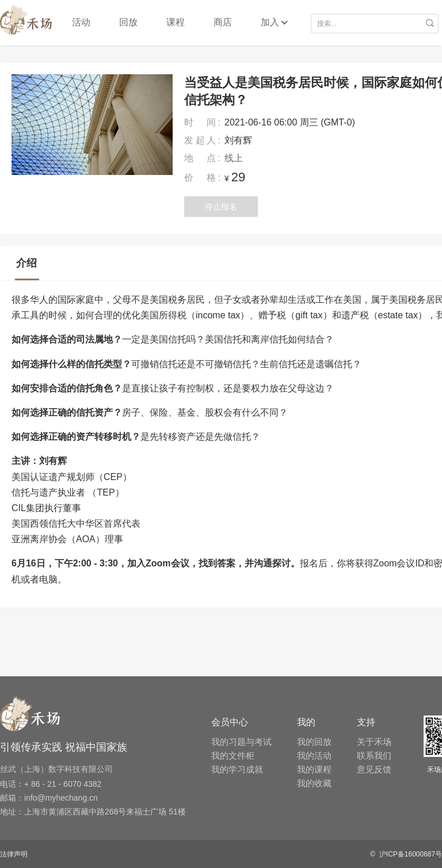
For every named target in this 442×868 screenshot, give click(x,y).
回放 (128, 22)
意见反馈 (374, 769)
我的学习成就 (237, 769)
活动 (81, 22)
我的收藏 (314, 783)
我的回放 (314, 742)
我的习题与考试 (241, 742)
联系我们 (374, 755)
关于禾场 (374, 742)
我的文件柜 (233, 755)
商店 (223, 22)
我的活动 (314, 755)
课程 (176, 22)
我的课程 (314, 769)
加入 (270, 22)
